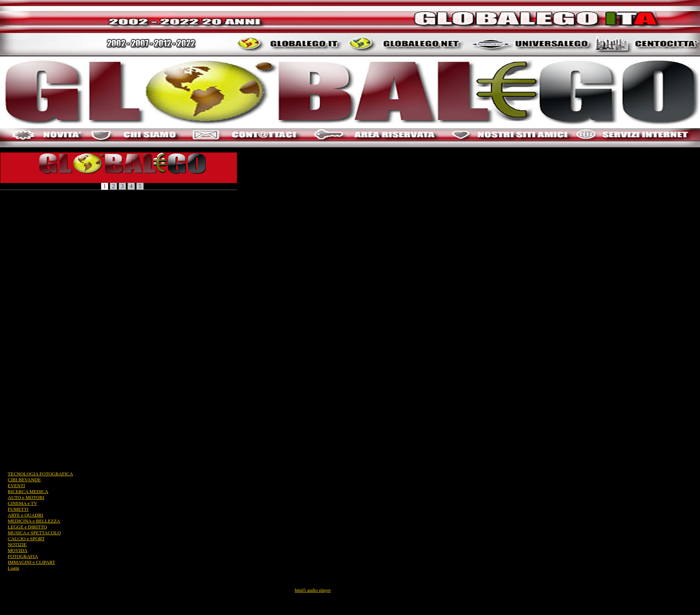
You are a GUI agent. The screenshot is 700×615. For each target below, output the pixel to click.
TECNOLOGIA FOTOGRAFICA (40, 474)
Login (13, 568)
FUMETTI (18, 509)
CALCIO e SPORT (26, 539)
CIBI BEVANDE (24, 480)
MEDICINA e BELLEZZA (34, 521)
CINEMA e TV (22, 503)
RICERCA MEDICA (28, 491)
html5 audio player (313, 590)
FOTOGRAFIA (23, 556)
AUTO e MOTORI (26, 497)
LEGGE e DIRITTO (27, 527)
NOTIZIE (17, 544)
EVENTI (16, 486)
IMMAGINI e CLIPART (31, 562)
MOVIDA (17, 550)
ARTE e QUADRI (25, 515)
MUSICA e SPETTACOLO (34, 533)
